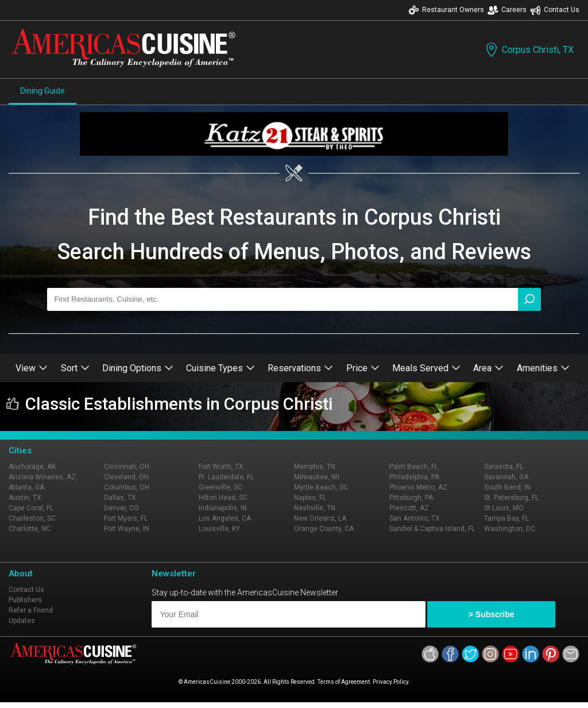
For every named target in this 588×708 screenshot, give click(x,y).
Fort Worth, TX (221, 467)
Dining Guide (42, 91)
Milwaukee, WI (317, 477)
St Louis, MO (504, 508)
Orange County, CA (324, 529)
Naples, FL (310, 498)
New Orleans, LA (320, 518)
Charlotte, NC (30, 529)
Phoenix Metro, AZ (418, 487)
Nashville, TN (315, 508)
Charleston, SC (32, 518)
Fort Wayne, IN (127, 529)
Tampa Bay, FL (506, 518)
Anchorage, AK (32, 467)
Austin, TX (25, 498)
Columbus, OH (127, 487)
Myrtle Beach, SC (321, 487)
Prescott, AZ (409, 508)
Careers (507, 10)
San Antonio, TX (415, 518)
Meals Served (426, 368)
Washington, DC (510, 529)
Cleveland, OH (126, 477)
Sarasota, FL (504, 467)
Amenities (543, 368)
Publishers (25, 600)
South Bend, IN (507, 487)
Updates (22, 621)
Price (363, 368)
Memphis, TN (315, 467)
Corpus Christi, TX (529, 50)
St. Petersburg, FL (511, 498)
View (32, 368)
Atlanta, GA (26, 487)
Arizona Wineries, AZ (42, 477)
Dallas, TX (120, 498)
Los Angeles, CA (225, 518)
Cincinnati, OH (127, 467)
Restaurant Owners (446, 10)
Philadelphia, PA (414, 477)
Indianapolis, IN (223, 508)
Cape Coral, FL (31, 508)
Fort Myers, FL (126, 518)
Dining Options (138, 368)
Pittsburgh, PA (411, 498)
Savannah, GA (506, 477)
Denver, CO (121, 508)
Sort (75, 368)
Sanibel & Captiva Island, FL (432, 529)
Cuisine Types (220, 368)
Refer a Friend (31, 610)
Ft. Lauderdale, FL (226, 477)
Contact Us (555, 10)
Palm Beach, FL (414, 467)
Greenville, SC (220, 487)
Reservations (300, 368)
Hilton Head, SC (223, 498)
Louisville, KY (219, 529)
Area (488, 368)
